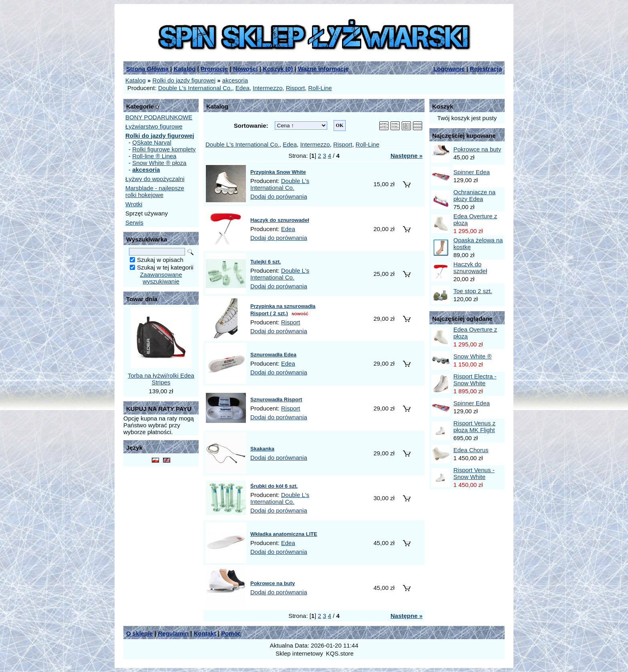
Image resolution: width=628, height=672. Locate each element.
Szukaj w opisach (160, 260)
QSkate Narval (152, 142)
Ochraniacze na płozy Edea (474, 195)
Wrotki (134, 204)
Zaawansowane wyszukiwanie (161, 278)
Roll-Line (320, 88)
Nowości (246, 69)
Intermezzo (268, 88)
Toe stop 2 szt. (473, 291)
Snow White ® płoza (159, 163)
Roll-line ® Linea (154, 156)
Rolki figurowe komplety (164, 149)
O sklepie (140, 633)
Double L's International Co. (195, 88)
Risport (296, 88)
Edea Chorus (471, 450)
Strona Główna (147, 69)
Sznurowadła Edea (273, 355)
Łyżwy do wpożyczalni (155, 179)
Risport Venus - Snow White (474, 473)
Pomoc (231, 633)
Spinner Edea (472, 172)
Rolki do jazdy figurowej (184, 80)
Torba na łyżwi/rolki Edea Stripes (161, 379)
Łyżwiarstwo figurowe (154, 126)
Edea (243, 88)
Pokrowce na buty (273, 583)
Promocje (214, 69)
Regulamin (173, 633)
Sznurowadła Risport (276, 399)
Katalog (184, 69)
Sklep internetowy (299, 653)
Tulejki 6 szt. (266, 262)
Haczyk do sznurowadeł (280, 220)
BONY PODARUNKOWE (159, 117)
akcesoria (235, 80)
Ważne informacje (323, 69)
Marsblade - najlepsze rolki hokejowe (155, 191)
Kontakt (205, 633)
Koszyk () (278, 69)
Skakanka (262, 449)
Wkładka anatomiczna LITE (284, 534)
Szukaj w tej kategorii (165, 267)
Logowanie (449, 69)
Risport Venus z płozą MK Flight (474, 427)
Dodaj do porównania (279, 196)
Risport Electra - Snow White (475, 380)
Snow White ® (472, 356)
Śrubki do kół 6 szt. (274, 486)
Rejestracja (486, 69)
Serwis (134, 222)
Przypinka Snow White (278, 172)
